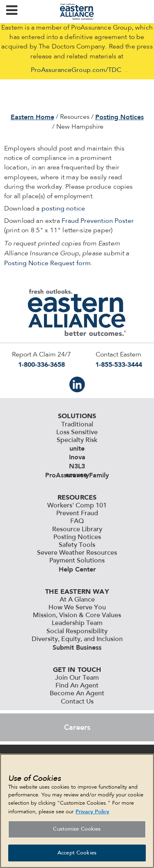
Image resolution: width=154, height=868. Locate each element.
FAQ (77, 521)
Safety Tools (77, 545)
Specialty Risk (77, 440)
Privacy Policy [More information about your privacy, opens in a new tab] (92, 814)
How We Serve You (77, 608)
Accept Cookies (77, 855)
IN (77, 384)
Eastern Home (32, 117)
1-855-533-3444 (119, 365)
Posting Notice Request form (47, 264)
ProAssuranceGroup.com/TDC (76, 70)
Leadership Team (77, 623)
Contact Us (77, 702)
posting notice (63, 209)
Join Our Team (77, 678)
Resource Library (77, 530)
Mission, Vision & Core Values (77, 616)
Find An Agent (77, 686)
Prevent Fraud (77, 514)
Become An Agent (77, 694)
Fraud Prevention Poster (98, 221)
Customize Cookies (77, 831)
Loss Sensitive (77, 433)
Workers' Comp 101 (77, 506)
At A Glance (77, 600)
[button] (11, 12)
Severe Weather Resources (77, 553)
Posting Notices (120, 117)
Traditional (77, 425)
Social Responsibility (77, 632)
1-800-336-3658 (41, 365)
